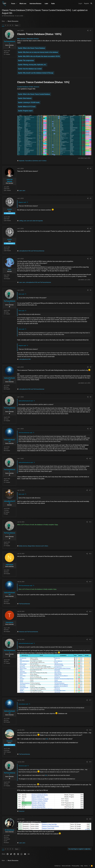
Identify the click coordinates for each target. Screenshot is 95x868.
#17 (90, 700)
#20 (90, 819)
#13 (90, 553)
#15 (90, 611)
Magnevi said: (23, 202)
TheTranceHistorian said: (26, 433)
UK (5, 754)
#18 (90, 730)
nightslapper (10, 564)
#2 (90, 168)
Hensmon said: (23, 766)
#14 (90, 582)
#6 (90, 290)
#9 (90, 429)
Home (86, 866)
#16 (90, 639)
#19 (90, 762)
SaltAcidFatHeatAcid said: (26, 401)
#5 (90, 259)
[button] (17, 4)
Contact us (58, 866)
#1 (90, 30)
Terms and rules (66, 866)
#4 (90, 228)
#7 (90, 367)
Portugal (6, 514)
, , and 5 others (34, 546)
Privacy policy (75, 866)
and (32, 251)
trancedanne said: (24, 704)
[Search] (91, 4)
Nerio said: (22, 294)
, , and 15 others (33, 161)
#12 (90, 522)
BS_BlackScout (10, 830)
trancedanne (10, 622)
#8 (90, 397)
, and (31, 221)
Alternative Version (33, 39)
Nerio (10, 269)
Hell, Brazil (6, 842)
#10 (90, 458)
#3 (90, 198)
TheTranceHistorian (9, 16)
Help (82, 866)
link (47, 739)
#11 (90, 490)
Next (17, 25)
